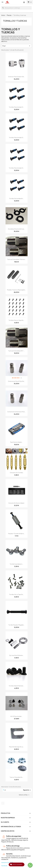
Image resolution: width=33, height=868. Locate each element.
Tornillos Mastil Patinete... (16, 686)
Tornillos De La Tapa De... (17, 594)
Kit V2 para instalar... (16, 716)
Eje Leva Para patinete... (17, 655)
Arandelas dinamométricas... (16, 229)
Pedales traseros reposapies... (17, 290)
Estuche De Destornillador (16, 503)
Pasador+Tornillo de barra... (16, 534)
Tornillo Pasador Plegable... (17, 625)
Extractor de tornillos (16, 473)
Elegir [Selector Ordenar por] (16, 46)
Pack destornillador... (17, 442)
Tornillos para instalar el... (16, 107)
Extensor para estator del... (17, 77)
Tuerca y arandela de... (17, 777)
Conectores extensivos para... (16, 412)
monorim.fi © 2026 (7, 863)
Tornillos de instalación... (16, 199)
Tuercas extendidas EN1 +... (17, 351)
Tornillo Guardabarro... (17, 564)
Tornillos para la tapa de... (17, 320)
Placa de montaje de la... (17, 747)
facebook (4, 866)
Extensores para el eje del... (17, 381)
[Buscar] (16, 8)
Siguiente (27, 790)
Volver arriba (24, 795)
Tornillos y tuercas (15, 21)
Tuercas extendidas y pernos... (17, 259)
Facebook (3, 803)
